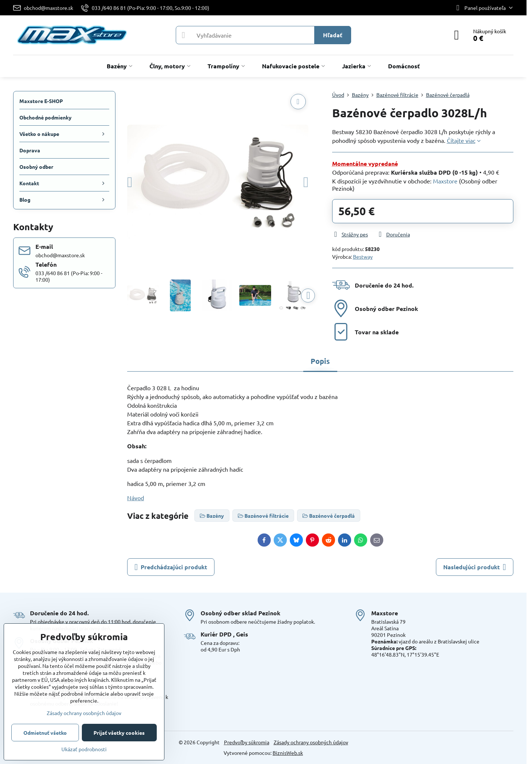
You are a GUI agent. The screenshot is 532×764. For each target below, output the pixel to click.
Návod (136, 498)
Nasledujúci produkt (475, 567)
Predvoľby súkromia (247, 742)
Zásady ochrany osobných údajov (311, 742)
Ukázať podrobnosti (84, 749)
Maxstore (445, 181)
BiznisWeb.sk (288, 753)
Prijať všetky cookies (119, 733)
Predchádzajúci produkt (171, 567)
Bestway (363, 256)
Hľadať (333, 35)
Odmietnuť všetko (45, 733)
